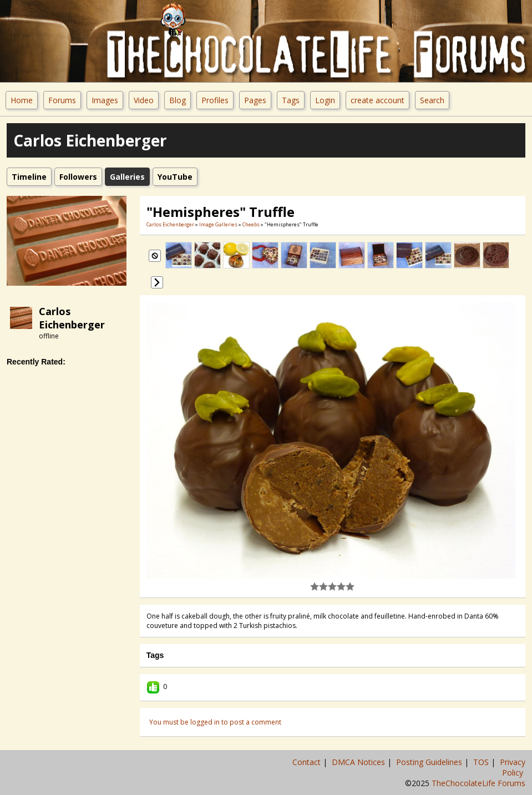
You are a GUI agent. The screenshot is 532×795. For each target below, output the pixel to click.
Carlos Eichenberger (72, 318)
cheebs (251, 224)
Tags (291, 100)
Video (144, 100)
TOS (482, 762)
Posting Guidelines (430, 762)
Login (325, 100)
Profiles (215, 100)
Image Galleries (218, 224)
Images (105, 100)
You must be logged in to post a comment (215, 722)
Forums (62, 100)
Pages (255, 100)
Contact (308, 762)
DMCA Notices (359, 762)
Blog (178, 100)
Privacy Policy (513, 767)
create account (378, 100)
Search (432, 100)
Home (22, 100)
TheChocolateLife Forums (478, 783)
